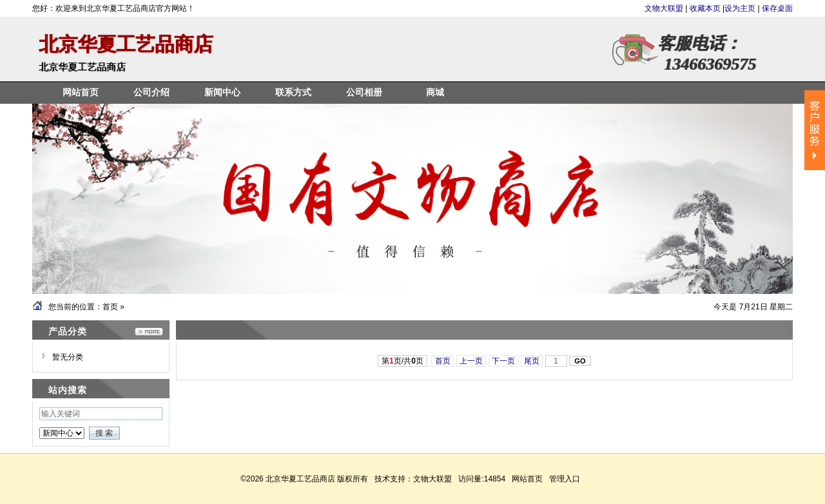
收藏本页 (705, 8)
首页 (110, 307)
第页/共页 (403, 361)
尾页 (532, 361)
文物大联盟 (665, 8)
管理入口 (565, 479)
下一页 (504, 361)
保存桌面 (777, 8)
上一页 (471, 361)
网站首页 (527, 479)
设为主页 (740, 8)
